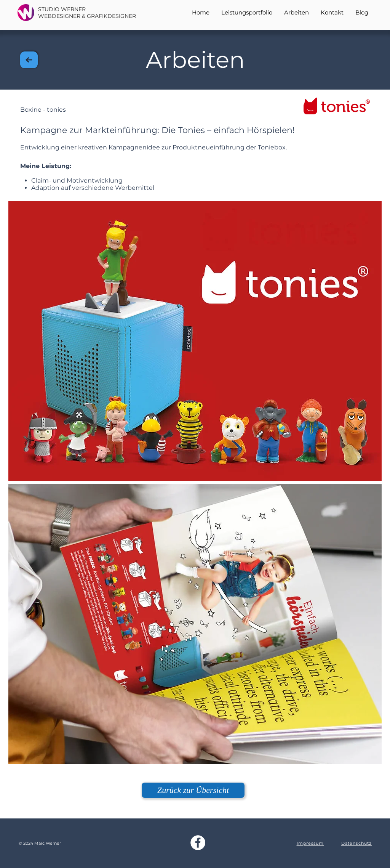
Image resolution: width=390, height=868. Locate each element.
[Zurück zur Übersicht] (193, 790)
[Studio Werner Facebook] (198, 843)
